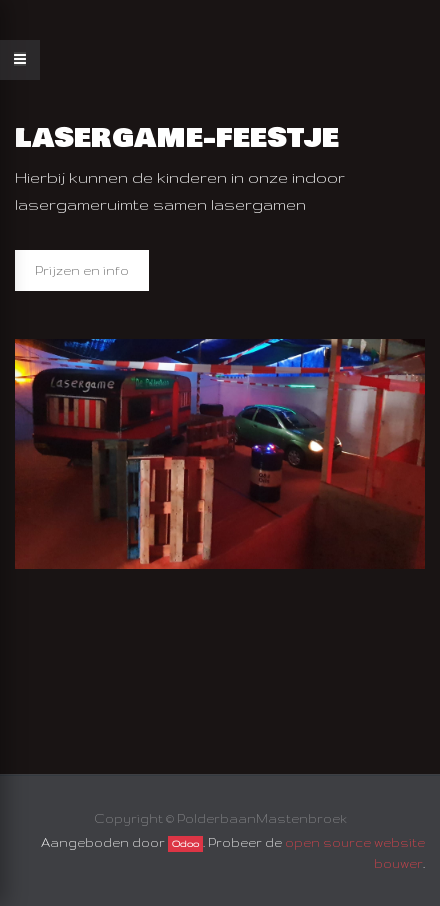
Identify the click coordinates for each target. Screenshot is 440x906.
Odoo (185, 844)
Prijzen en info (82, 270)
